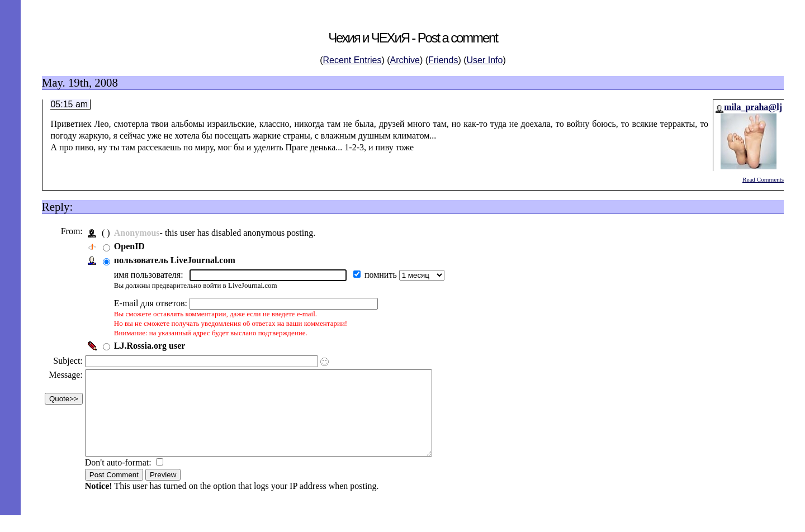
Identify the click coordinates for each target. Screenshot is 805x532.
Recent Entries (352, 60)
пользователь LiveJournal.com (177, 260)
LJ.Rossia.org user (153, 346)
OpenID (132, 246)
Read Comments (763, 179)
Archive (405, 60)
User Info (485, 60)
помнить (385, 275)
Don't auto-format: (122, 479)
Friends (443, 60)
